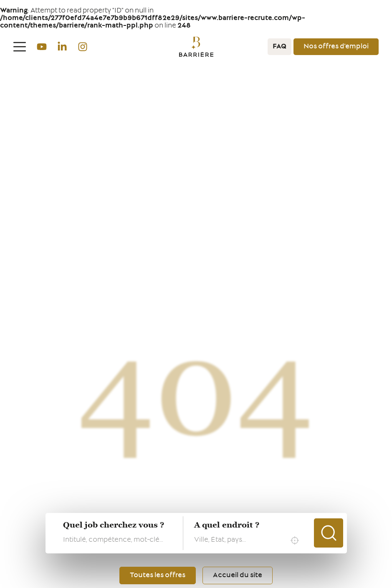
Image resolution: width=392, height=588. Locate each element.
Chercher (329, 533)
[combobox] (249, 540)
